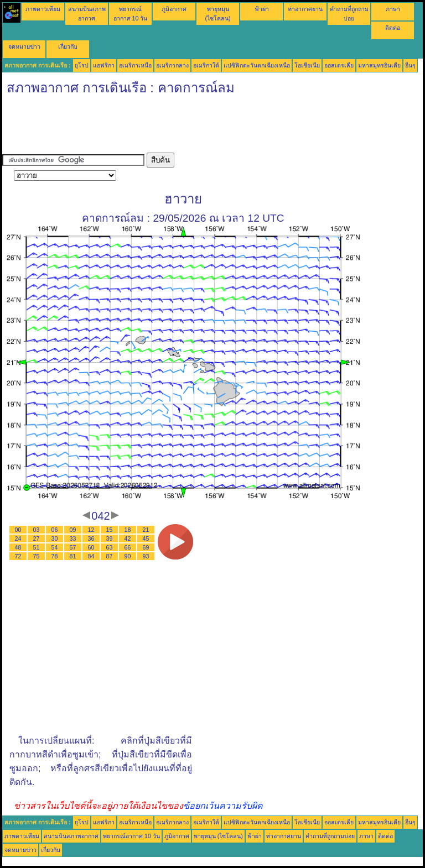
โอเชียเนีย (307, 65)
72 (18, 556)
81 (73, 556)
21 (146, 530)
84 (91, 556)
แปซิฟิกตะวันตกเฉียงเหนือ (257, 65)
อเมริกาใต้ (206, 65)
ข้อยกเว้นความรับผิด (223, 806)
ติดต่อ (393, 28)
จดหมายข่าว (24, 46)
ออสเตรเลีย (339, 65)
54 (55, 547)
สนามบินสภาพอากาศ (71, 836)
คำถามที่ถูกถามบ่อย (330, 836)
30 (55, 538)
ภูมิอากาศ (174, 9)
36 (91, 538)
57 (73, 547)
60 (91, 547)
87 (110, 556)
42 (128, 538)
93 (146, 556)
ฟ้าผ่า (262, 9)
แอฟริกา (104, 65)
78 (55, 556)
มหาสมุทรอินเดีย (379, 65)
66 (128, 547)
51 (37, 547)
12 (91, 530)
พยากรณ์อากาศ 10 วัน (131, 836)
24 (18, 538)
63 (110, 547)
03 (37, 530)
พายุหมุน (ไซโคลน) (218, 836)
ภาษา (393, 9)
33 (73, 538)
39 (110, 538)
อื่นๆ (410, 65)
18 (128, 530)
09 (73, 530)
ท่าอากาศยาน (305, 9)
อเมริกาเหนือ (135, 65)
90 (128, 556)
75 (37, 556)
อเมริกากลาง (172, 65)
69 (146, 547)
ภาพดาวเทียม (43, 9)
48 (18, 547)
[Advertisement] (204, 128)
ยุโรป (82, 65)
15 (110, 530)
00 (18, 530)
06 (55, 530)
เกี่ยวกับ (68, 46)
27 (37, 538)
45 (146, 538)
